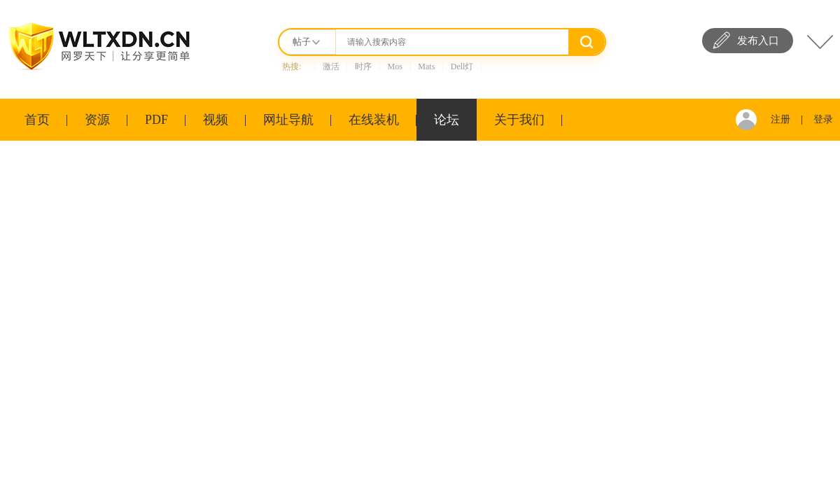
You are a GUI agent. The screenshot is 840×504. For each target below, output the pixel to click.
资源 (97, 120)
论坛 (447, 120)
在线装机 (374, 120)
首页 (37, 120)
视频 (216, 120)
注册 (780, 119)
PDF (156, 120)
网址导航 (288, 120)
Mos (395, 66)
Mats (426, 66)
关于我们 (519, 120)
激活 (331, 66)
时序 (363, 66)
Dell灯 (462, 66)
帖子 (302, 42)
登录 (823, 119)
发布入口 (758, 41)
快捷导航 (820, 42)
